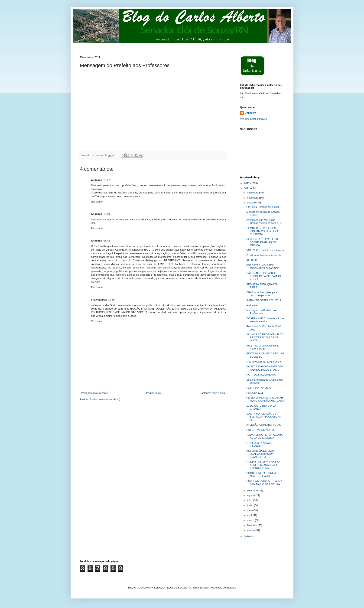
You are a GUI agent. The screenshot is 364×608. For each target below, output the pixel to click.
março (251, 520)
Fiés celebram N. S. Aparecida (264, 362)
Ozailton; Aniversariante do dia (264, 255)
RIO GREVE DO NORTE (260, 430)
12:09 (107, 214)
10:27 (107, 180)
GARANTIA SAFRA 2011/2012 (264, 300)
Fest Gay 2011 (255, 393)
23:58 (111, 300)
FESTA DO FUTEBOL (259, 388)
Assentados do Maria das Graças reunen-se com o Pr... (265, 221)
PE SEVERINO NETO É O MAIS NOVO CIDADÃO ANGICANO (265, 399)
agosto (251, 495)
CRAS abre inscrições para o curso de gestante (263, 294)
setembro (253, 490)
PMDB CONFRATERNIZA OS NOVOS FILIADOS (263, 475)
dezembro (253, 193)
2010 (247, 536)
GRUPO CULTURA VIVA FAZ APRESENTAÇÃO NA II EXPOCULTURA (263, 465)
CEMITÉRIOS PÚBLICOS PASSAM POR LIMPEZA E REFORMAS (263, 231)
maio (250, 510)
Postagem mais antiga (212, 393)
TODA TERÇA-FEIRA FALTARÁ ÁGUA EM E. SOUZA (264, 436)
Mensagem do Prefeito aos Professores (262, 312)
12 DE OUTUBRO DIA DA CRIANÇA (261, 407)
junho (250, 505)
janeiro (251, 530)
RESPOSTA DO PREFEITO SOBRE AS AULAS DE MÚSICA (262, 242)
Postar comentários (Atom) (105, 399)
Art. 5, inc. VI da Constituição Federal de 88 (263, 347)
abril (250, 515)
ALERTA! (252, 260)
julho (250, 500)
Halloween (252, 305)
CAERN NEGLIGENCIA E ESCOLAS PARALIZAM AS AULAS (264, 276)
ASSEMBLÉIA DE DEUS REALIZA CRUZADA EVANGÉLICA (260, 454)
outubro (252, 203)
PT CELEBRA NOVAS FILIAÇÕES (259, 444)
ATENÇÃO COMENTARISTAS (264, 425)
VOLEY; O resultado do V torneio (265, 250)
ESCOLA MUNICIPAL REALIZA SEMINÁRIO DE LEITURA (264, 482)
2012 (247, 183)
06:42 (107, 241)
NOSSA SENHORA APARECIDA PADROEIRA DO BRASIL (265, 368)
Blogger (231, 588)
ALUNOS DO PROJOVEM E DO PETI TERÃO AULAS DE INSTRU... (265, 337)
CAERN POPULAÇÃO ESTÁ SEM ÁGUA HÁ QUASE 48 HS (263, 417)
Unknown (250, 113)
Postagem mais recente (94, 393)
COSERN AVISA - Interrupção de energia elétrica (265, 320)
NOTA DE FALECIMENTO (261, 375)
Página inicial (154, 393)
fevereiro (252, 525)
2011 (247, 188)
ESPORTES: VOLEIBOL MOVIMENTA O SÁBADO (263, 267)
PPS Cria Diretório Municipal (262, 207)
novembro (253, 198)
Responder (97, 202)
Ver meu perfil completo (253, 119)
